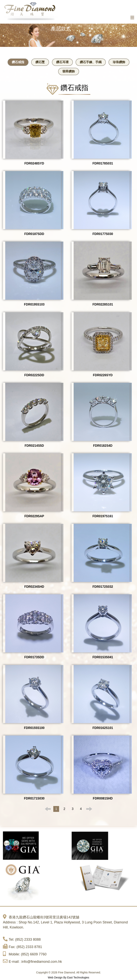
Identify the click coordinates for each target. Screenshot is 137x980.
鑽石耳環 (62, 62)
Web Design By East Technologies (69, 977)
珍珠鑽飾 (119, 62)
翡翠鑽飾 (69, 71)
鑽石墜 (40, 62)
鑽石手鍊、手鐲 (91, 62)
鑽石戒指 (18, 62)
